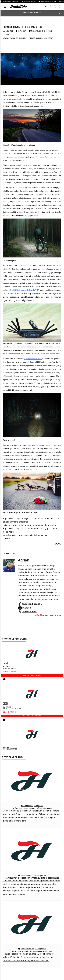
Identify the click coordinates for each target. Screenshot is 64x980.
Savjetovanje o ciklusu (41, 31)
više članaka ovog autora (48, 615)
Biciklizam (48, 38)
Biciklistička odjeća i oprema (33, 875)
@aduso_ (27, 608)
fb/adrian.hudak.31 (32, 604)
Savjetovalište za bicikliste (15, 38)
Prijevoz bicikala (35, 38)
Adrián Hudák (29, 612)
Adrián (23, 31)
